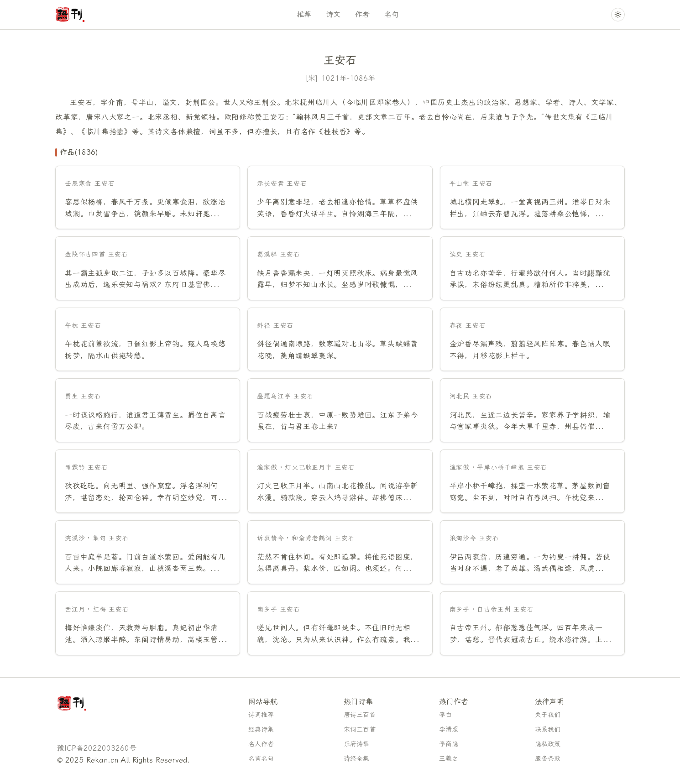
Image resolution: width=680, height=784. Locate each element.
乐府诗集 (356, 744)
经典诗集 (261, 729)
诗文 (333, 14)
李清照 (449, 729)
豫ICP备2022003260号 (97, 748)
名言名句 (261, 759)
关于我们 (548, 715)
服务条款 (548, 759)
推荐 (304, 14)
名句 (392, 14)
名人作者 (261, 744)
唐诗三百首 (360, 715)
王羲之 (449, 759)
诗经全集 (356, 759)
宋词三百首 (360, 729)
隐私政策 (548, 744)
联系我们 (548, 729)
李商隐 (449, 744)
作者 (362, 14)
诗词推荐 (261, 715)
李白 (445, 715)
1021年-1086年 (348, 78)
